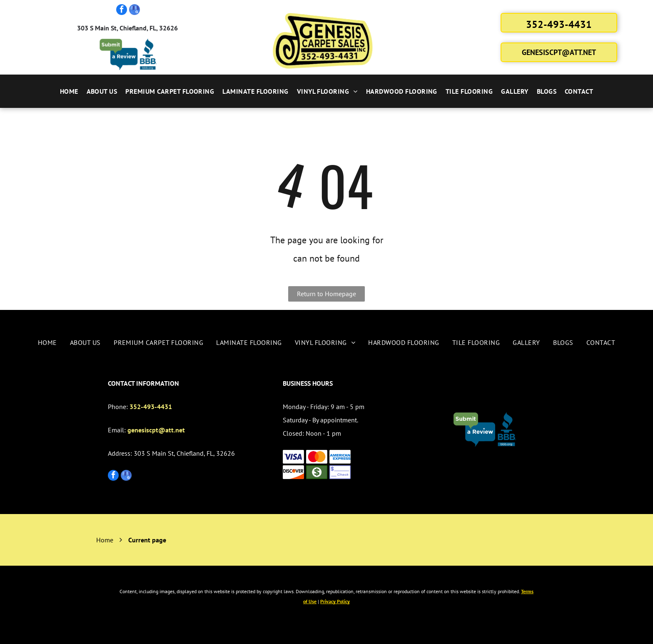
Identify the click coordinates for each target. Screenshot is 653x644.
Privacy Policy (335, 601)
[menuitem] (69, 91)
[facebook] (122, 11)
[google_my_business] (135, 11)
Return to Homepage (326, 294)
